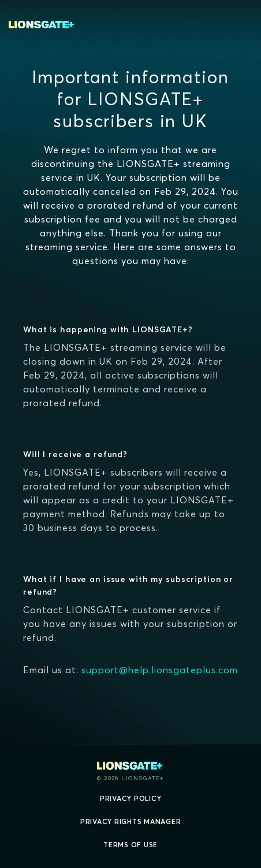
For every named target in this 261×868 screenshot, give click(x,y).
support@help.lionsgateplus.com (160, 670)
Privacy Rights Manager (131, 821)
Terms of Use (130, 845)
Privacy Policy (131, 798)
